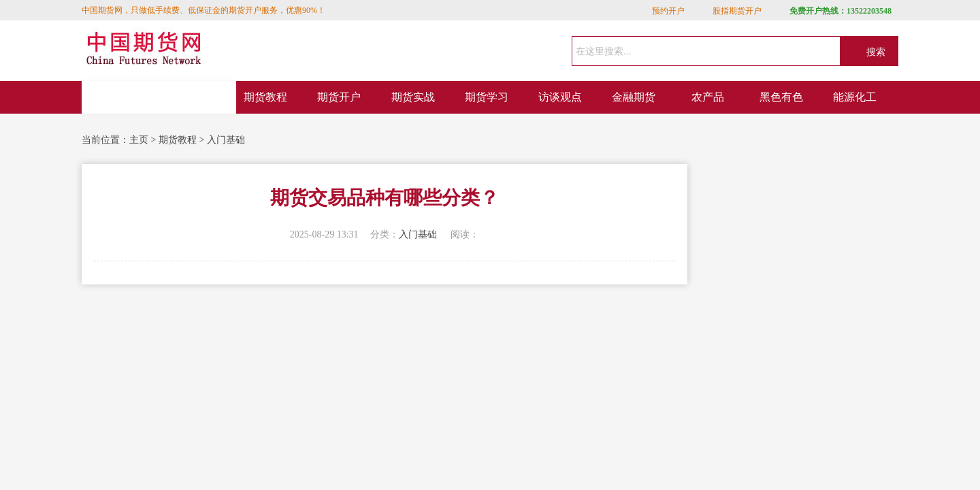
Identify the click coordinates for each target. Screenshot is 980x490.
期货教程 (265, 97)
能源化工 (855, 97)
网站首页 (159, 97)
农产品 (708, 97)
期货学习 (487, 97)
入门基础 (226, 140)
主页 (139, 140)
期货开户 (339, 97)
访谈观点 (560, 97)
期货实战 (413, 97)
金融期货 (634, 97)
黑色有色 (781, 97)
